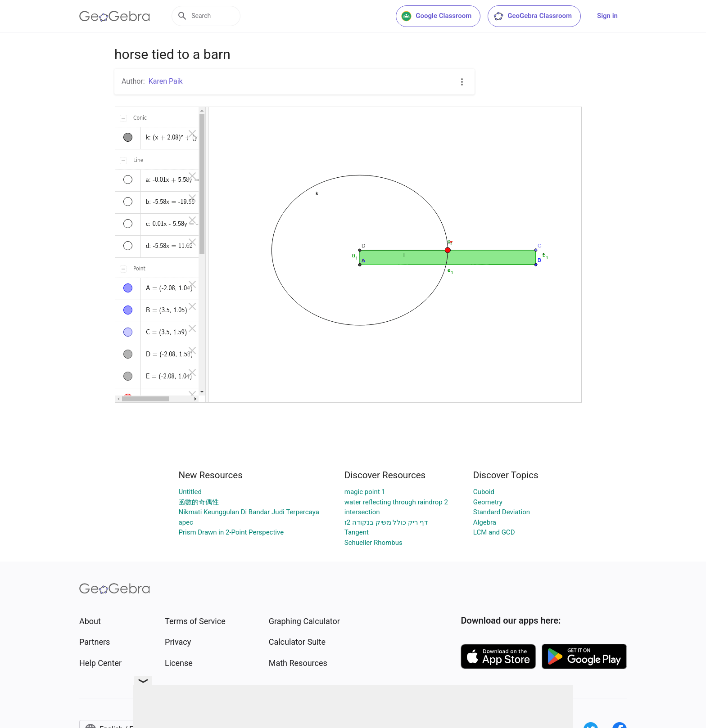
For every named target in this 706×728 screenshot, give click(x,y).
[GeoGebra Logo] (115, 16)
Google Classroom (436, 16)
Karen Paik (166, 81)
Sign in (607, 16)
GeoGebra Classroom (532, 16)
